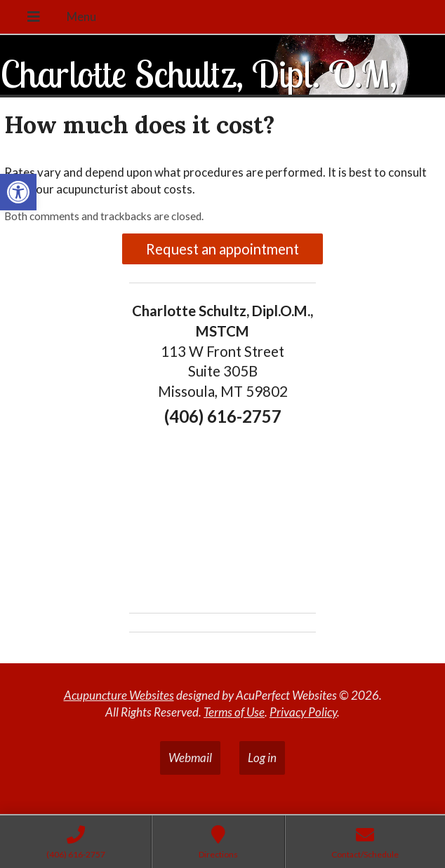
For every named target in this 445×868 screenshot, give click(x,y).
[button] (18, 192)
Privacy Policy (303, 712)
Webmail (190, 758)
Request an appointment (222, 249)
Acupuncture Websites (119, 695)
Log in (262, 758)
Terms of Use (234, 712)
